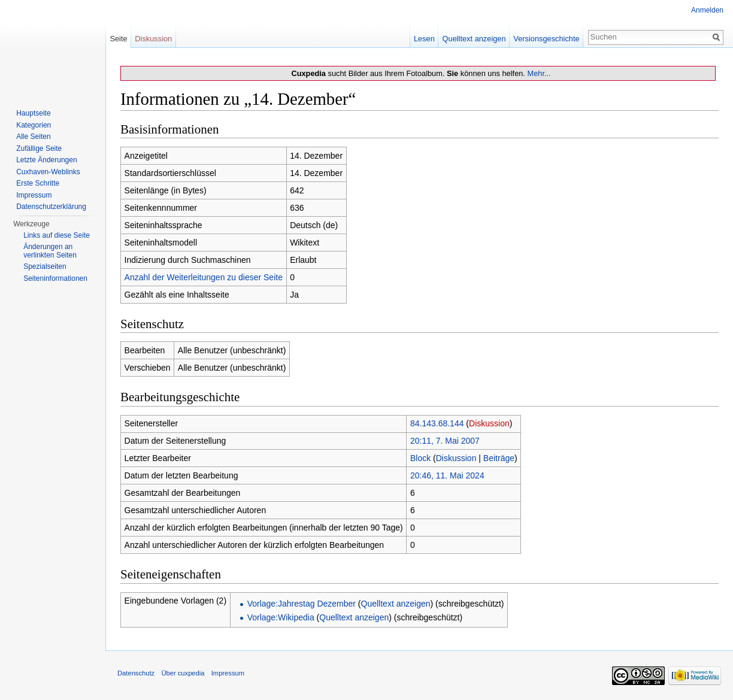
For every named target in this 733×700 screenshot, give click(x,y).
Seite (118, 39)
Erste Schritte (38, 183)
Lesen (424, 39)
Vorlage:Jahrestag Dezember (302, 604)
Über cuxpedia (183, 673)
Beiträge (499, 458)
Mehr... (539, 73)
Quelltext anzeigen (396, 604)
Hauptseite (33, 113)
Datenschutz (136, 673)
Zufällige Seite (39, 149)
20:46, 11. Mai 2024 (447, 475)
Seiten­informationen (55, 278)
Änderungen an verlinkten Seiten (50, 251)
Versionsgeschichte (546, 39)
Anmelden (707, 10)
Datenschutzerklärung (51, 207)
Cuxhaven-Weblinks (48, 172)
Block (420, 458)
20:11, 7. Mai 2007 (445, 441)
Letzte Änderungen (46, 160)
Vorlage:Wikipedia (281, 617)
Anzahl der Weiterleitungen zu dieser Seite (204, 277)
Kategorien (34, 125)
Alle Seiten (33, 137)
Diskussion (489, 423)
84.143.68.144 (437, 423)
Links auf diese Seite (57, 235)
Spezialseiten (45, 266)
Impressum (34, 195)
